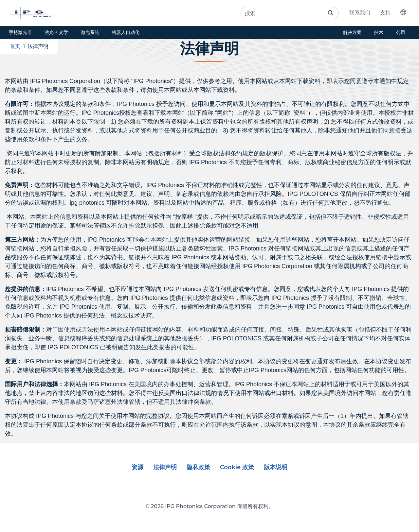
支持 (385, 13)
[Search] (290, 13)
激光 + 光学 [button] (56, 32)
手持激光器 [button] (20, 32)
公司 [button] (401, 32)
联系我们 (360, 13)
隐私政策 (198, 467)
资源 (137, 467)
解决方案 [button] (352, 32)
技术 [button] (379, 32)
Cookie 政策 (237, 467)
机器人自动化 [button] (126, 32)
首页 (15, 46)
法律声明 (165, 467)
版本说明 (276, 467)
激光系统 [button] (90, 32)
